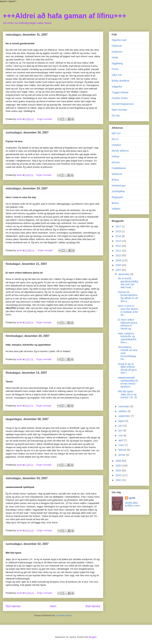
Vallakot (116, 209)
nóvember (124, 406)
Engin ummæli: (45, 119)
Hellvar (116, 156)
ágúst (122, 421)
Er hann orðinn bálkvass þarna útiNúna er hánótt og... (128, 324)
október (123, 411)
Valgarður (117, 87)
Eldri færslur (93, 606)
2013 (119, 241)
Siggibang (117, 63)
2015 (119, 231)
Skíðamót (117, 174)
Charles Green (120, 98)
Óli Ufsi (116, 116)
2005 (119, 466)
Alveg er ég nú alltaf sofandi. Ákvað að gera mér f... (127, 368)
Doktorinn (117, 52)
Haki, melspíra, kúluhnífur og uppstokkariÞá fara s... (127, 338)
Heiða (115, 58)
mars (122, 445)
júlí (120, 426)
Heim (53, 606)
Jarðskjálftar (118, 191)
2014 (119, 236)
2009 (119, 260)
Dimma (116, 162)
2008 (119, 265)
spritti (132, 498)
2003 (119, 475)
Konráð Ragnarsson (123, 104)
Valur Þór (117, 75)
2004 (119, 471)
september (125, 416)
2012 (119, 246)
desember (124, 274)
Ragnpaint (117, 197)
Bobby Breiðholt (120, 81)
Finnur (115, 69)
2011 (119, 251)
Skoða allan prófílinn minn (132, 504)
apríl (121, 440)
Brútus (115, 180)
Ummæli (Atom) (64, 615)
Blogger (92, 637)
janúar (122, 455)
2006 (119, 461)
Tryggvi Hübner (120, 92)
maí (121, 435)
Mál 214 (116, 133)
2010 (119, 255)
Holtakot (116, 145)
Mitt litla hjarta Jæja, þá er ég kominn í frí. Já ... (127, 396)
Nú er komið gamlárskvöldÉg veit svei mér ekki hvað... (128, 283)
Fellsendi (117, 46)
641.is (115, 139)
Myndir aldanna (120, 151)
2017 (119, 226)
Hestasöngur (119, 186)
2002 (119, 480)
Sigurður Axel (119, 40)
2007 (119, 270)
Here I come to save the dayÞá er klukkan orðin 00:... (128, 310)
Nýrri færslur (13, 606)
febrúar (123, 450)
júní (121, 431)
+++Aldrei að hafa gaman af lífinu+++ (65, 16)
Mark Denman (119, 110)
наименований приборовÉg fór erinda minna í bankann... (128, 382)
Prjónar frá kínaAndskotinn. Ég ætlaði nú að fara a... (128, 297)
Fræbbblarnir (119, 168)
